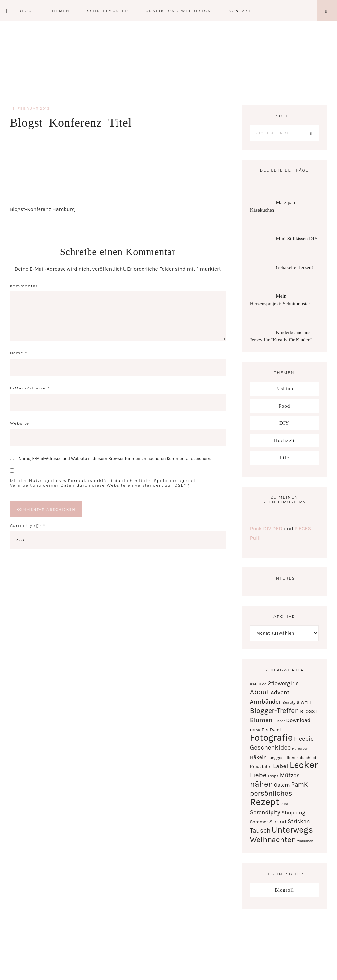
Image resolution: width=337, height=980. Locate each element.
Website (20, 423)
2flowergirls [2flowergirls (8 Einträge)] (283, 683)
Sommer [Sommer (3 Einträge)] (259, 822)
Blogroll (284, 890)
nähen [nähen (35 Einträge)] (261, 784)
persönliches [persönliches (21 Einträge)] (271, 793)
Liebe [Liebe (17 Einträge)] (258, 775)
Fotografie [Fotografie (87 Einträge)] (271, 737)
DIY (284, 423)
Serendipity (168, 63)
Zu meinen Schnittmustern (284, 500)
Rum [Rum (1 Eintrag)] (284, 804)
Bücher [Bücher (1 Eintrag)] (279, 721)
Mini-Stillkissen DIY (297, 239)
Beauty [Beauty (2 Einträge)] (289, 702)
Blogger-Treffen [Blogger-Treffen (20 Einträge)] (275, 710)
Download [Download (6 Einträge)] (298, 720)
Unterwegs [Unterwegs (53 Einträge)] (292, 830)
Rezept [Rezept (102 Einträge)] (265, 802)
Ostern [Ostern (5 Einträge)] (282, 785)
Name (19, 353)
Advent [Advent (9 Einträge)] (280, 692)
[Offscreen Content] (8, 11)
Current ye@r (28, 526)
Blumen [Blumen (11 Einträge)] (261, 720)
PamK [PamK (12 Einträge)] (299, 784)
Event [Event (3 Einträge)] (275, 730)
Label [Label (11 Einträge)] (281, 766)
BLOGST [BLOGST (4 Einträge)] (309, 711)
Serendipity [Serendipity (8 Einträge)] (265, 812)
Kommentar (24, 286)
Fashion (285, 389)
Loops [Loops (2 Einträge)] (273, 776)
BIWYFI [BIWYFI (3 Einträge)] (304, 702)
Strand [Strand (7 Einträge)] (278, 821)
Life (284, 458)
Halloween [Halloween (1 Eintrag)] (300, 749)
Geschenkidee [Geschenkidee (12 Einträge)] (271, 748)
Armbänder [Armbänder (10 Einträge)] (266, 702)
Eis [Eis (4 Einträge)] (265, 730)
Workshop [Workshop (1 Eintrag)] (305, 841)
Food (284, 406)
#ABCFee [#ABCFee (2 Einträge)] (258, 684)
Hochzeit (284, 440)
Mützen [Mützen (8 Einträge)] (290, 775)
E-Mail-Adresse (30, 388)
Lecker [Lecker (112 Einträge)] (303, 765)
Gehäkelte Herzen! (294, 267)
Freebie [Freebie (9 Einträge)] (304, 739)
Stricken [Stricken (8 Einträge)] (299, 821)
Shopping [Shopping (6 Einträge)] (293, 812)
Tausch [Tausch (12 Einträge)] (260, 830)
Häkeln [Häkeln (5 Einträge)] (258, 757)
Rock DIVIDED (266, 528)
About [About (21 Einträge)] (260, 692)
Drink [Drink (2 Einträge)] (255, 730)
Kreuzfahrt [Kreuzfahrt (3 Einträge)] (261, 766)
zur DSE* (176, 485)
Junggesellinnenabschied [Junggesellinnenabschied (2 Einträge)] (292, 757)
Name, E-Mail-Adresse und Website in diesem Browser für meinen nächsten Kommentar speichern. (115, 458)
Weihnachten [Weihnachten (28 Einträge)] (273, 839)
